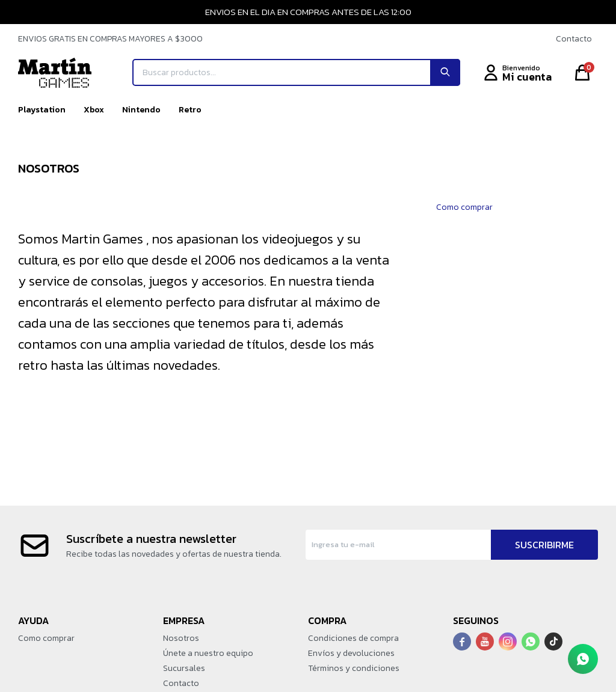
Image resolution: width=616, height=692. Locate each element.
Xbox (94, 110)
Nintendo (141, 110)
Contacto (574, 39)
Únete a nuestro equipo (208, 653)
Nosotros (181, 638)
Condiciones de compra (353, 638)
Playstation (42, 110)
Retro (190, 110)
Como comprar (464, 207)
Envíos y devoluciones (351, 653)
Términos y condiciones (354, 668)
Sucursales (184, 668)
